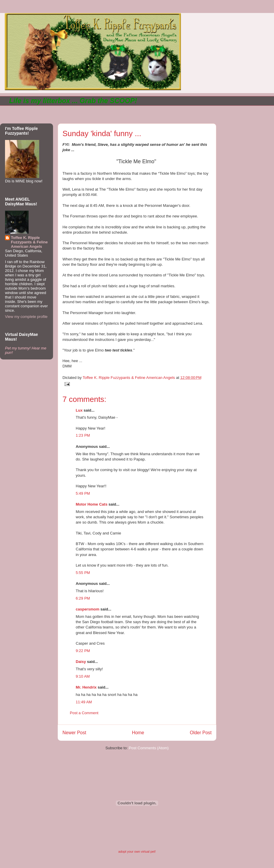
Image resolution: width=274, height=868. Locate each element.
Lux (79, 410)
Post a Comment (84, 713)
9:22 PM (83, 651)
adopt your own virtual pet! (137, 852)
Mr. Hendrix (86, 687)
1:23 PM (83, 435)
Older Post (201, 733)
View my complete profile (26, 317)
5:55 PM (83, 573)
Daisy (81, 662)
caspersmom (88, 609)
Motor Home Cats (92, 504)
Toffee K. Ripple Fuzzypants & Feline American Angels (29, 242)
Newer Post (74, 733)
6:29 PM (83, 598)
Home (138, 733)
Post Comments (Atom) (149, 748)
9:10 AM (83, 676)
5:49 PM (83, 493)
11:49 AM (84, 702)
